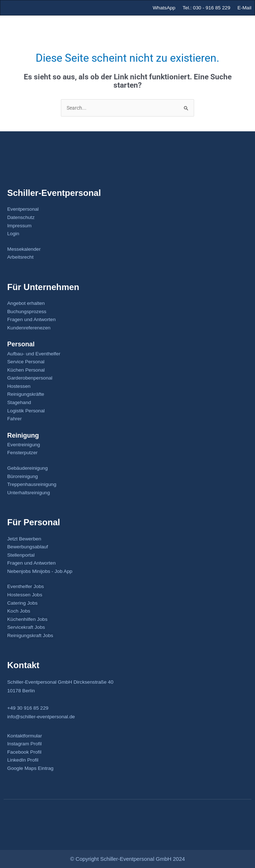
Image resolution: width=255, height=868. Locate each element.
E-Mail (244, 8)
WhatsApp (164, 8)
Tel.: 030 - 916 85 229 (206, 8)
